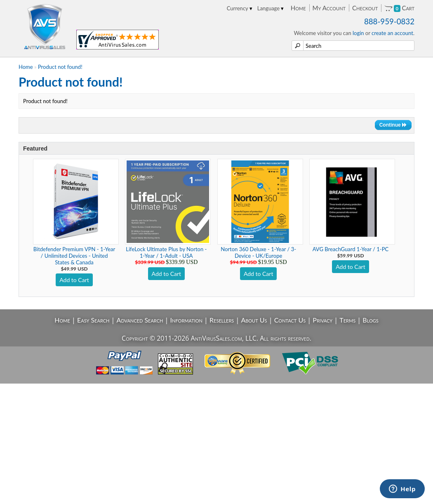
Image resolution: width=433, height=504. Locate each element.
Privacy (322, 320)
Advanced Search (140, 320)
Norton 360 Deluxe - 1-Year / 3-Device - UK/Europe (258, 252)
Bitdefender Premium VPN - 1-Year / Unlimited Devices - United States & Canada (74, 256)
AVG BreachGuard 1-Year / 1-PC (351, 249)
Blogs (370, 320)
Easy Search (93, 320)
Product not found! (60, 67)
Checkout (365, 8)
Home (298, 8)
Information (186, 320)
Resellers (222, 320)
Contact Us (290, 320)
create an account (392, 33)
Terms (347, 320)
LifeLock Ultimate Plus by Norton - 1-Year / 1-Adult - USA (166, 252)
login (358, 33)
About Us (254, 320)
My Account (329, 8)
